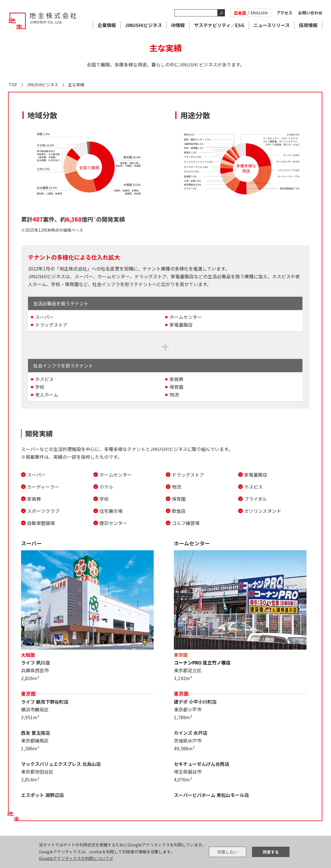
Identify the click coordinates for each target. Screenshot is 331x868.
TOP (13, 85)
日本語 (240, 13)
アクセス (284, 13)
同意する (271, 852)
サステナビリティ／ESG (219, 25)
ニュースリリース (272, 25)
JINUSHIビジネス (144, 25)
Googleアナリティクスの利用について (74, 858)
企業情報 (107, 25)
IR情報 (178, 25)
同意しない (227, 852)
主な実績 (76, 85)
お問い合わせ (310, 13)
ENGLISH (259, 13)
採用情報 (308, 25)
